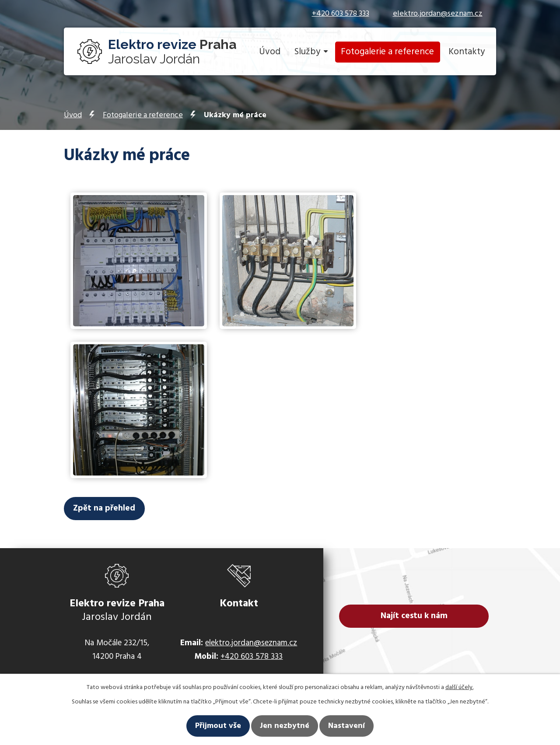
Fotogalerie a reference (387, 52)
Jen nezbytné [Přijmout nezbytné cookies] (285, 726)
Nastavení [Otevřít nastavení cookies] (346, 726)
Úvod (270, 52)
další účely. (459, 687)
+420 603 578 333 (341, 14)
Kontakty (467, 52)
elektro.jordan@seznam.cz (438, 14)
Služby (307, 52)
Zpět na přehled (113, 510)
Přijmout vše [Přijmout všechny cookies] (218, 726)
